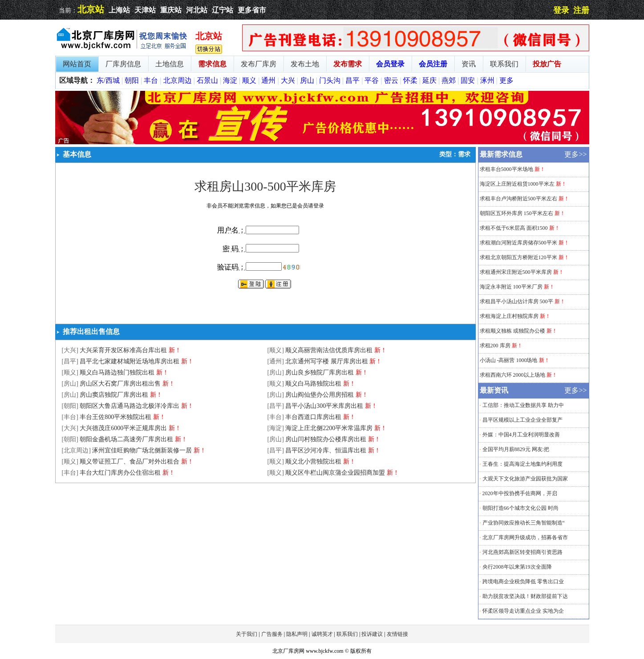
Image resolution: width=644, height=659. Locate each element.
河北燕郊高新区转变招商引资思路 (522, 552)
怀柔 (410, 80)
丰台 (151, 80)
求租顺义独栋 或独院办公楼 (512, 331)
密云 (391, 80)
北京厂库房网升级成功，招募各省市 (525, 537)
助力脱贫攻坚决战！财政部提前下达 (525, 596)
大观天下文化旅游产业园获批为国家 (525, 479)
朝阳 (132, 80)
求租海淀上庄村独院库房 (509, 316)
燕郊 (449, 80)
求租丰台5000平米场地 (506, 169)
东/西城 (108, 80)
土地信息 (170, 64)
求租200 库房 (495, 346)
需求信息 (212, 64)
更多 (506, 80)
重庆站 (171, 10)
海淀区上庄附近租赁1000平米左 (517, 184)
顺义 (249, 80)
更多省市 (252, 10)
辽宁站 (223, 10)
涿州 (487, 80)
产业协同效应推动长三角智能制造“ (524, 523)
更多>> (575, 154)
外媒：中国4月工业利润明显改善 (521, 435)
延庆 (429, 80)
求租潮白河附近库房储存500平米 (518, 243)
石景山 (207, 80)
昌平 (352, 80)
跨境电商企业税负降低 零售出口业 (523, 582)
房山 (307, 80)
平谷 (372, 80)
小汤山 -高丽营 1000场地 (509, 360)
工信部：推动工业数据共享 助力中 (523, 405)
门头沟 (330, 80)
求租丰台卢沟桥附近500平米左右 (518, 199)
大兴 (288, 80)
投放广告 (547, 64)
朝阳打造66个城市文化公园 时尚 (520, 508)
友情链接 (397, 634)
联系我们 (504, 64)
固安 (468, 80)
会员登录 (390, 64)
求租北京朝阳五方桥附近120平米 (518, 257)
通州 (268, 80)
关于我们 (247, 634)
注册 (581, 10)
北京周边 (178, 80)
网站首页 (77, 64)
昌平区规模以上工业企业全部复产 (522, 420)
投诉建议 (372, 634)
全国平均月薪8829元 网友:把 (516, 449)
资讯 (469, 64)
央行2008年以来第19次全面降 (517, 567)
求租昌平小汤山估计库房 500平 (516, 301)
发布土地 (305, 64)
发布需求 (348, 64)
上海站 (119, 10)
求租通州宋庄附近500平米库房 (516, 272)
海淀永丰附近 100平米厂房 (511, 287)
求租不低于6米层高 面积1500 (514, 228)
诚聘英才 (322, 634)
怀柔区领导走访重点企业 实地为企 (523, 611)
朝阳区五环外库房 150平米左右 (516, 213)
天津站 (145, 10)
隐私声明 (297, 634)
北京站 (91, 9)
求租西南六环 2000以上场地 (513, 375)
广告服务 (272, 634)
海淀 (230, 80)
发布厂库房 (259, 64)
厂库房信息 (123, 64)
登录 (561, 10)
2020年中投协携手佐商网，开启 (520, 493)
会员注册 (433, 64)
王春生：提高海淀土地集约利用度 (522, 464)
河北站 (197, 10)
